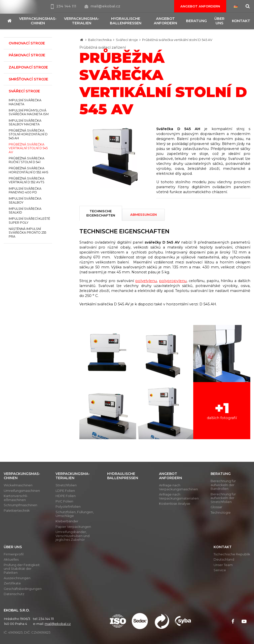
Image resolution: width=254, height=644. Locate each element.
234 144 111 (64, 6)
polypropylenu (173, 281)
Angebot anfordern (200, 6)
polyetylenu (146, 281)
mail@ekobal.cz (102, 6)
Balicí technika (100, 40)
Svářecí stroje (127, 40)
